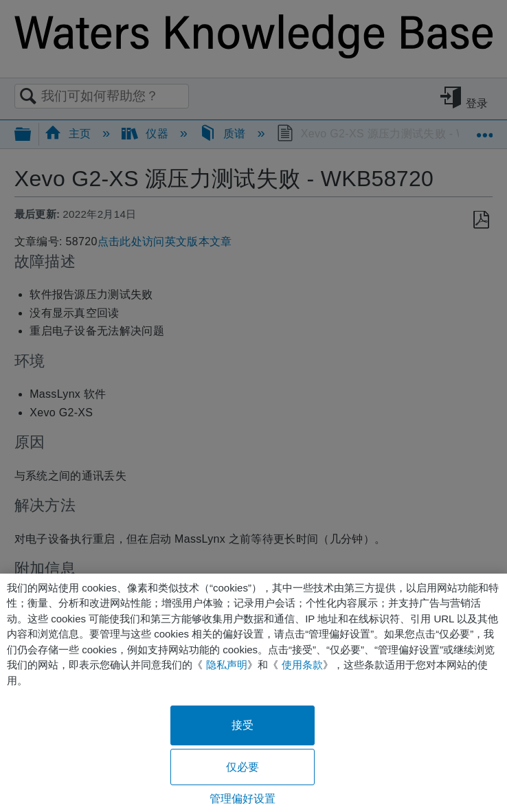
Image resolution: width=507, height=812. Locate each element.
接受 (243, 725)
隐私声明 (227, 665)
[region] (253, 693)
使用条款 (302, 665)
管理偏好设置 (243, 799)
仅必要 (243, 767)
